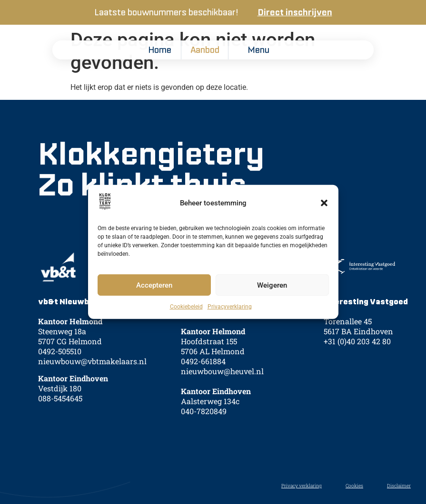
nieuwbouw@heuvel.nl (222, 381)
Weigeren (272, 285)
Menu (258, 50)
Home (160, 50)
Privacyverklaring (230, 307)
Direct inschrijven (295, 13)
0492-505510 (60, 361)
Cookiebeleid (186, 307)
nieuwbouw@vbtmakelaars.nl (92, 371)
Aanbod (205, 50)
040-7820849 (204, 421)
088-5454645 (60, 407)
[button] (324, 203)
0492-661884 (203, 371)
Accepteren (154, 285)
